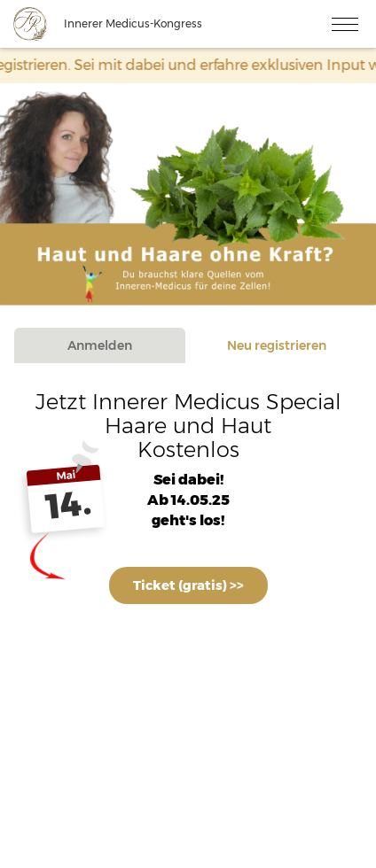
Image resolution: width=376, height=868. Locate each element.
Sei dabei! (188, 480)
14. (69, 505)
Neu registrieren (277, 345)
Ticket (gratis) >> (188, 585)
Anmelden (100, 345)
